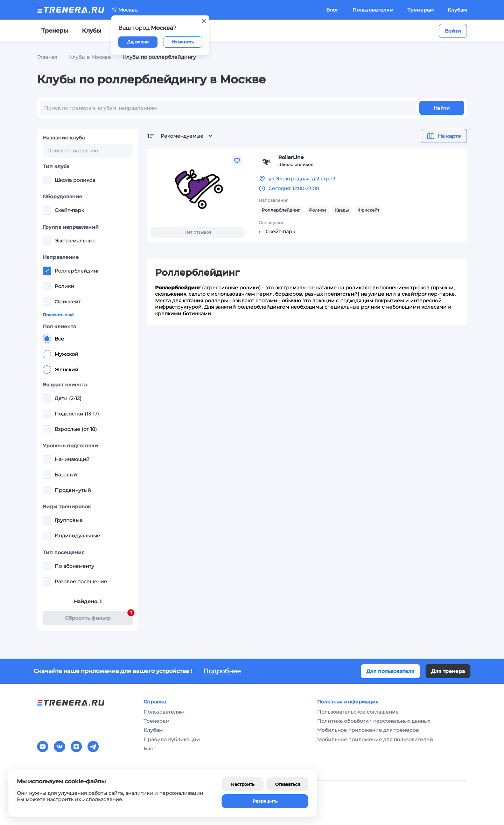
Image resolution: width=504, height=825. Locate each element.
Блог (332, 10)
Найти (442, 108)
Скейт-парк (280, 232)
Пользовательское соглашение (358, 712)
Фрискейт (369, 210)
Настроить (243, 784)
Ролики (317, 210)
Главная (47, 57)
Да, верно (138, 42)
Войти (453, 31)
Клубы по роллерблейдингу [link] (159, 57)
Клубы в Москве (90, 57)
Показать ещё (58, 315)
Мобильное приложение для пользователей (375, 740)
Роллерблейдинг (281, 210)
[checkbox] (47, 180)
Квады (342, 210)
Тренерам (421, 10)
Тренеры (55, 31)
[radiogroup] (88, 354)
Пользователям (373, 10)
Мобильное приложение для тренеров (368, 730)
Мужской (61, 354)
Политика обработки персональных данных (374, 721)
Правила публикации (172, 740)
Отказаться (288, 784)
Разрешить (265, 801)
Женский (61, 370)
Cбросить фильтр (99, 616)
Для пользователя (390, 671)
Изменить (183, 42)
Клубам (457, 10)
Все (53, 339)
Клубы (92, 31)
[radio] (47, 339)
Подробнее (222, 671)
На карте (444, 136)
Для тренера (448, 671)
